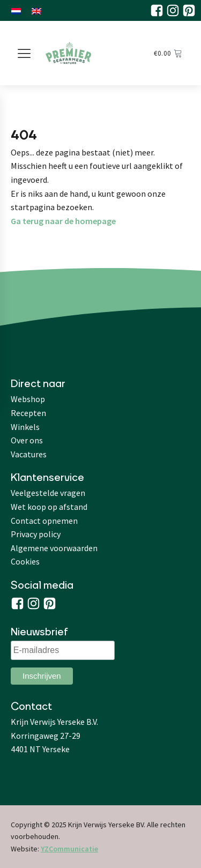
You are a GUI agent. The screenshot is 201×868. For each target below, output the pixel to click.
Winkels (25, 427)
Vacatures (29, 454)
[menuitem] (16, 10)
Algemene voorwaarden (54, 548)
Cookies (25, 561)
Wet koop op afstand (49, 507)
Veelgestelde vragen (48, 493)
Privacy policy (36, 534)
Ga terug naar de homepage (63, 221)
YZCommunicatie (69, 849)
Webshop (28, 399)
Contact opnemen (44, 521)
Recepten (28, 413)
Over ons (27, 440)
